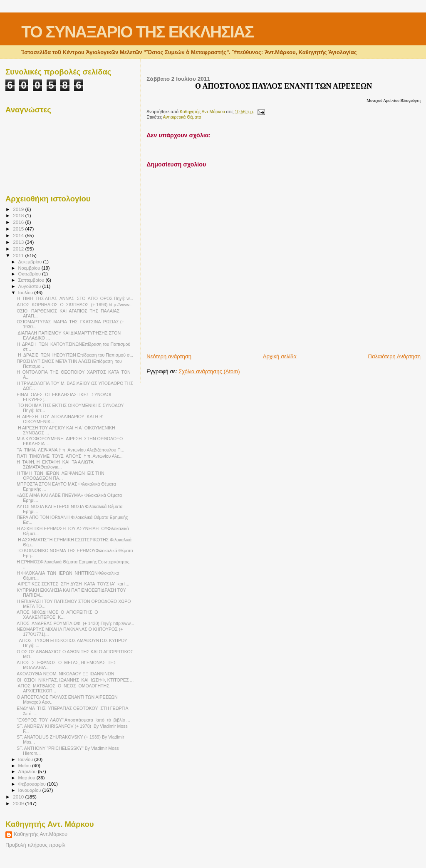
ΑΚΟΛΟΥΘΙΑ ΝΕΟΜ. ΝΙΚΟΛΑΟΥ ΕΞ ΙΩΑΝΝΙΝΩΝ (65, 674)
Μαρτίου (27, 778)
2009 (19, 803)
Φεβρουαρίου (33, 784)
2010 (19, 797)
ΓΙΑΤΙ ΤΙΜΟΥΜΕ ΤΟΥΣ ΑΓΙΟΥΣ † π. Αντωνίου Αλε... (69, 456)
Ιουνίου (26, 759)
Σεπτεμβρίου (32, 280)
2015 (19, 229)
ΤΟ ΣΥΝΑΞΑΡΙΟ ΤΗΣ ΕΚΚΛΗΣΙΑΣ (137, 32)
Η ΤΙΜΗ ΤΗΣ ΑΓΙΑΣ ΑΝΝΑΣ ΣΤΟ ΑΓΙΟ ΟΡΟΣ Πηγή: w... (75, 298)
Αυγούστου (30, 286)
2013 (19, 242)
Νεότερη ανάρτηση (169, 356)
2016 (19, 222)
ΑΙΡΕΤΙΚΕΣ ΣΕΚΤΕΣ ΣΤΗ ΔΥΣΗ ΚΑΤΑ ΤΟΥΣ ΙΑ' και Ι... (73, 584)
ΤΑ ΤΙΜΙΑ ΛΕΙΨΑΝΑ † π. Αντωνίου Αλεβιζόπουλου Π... (70, 450)
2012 (19, 249)
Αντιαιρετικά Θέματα (182, 117)
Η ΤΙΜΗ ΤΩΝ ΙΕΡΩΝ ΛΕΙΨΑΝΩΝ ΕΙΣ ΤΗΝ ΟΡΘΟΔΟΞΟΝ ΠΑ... (61, 476)
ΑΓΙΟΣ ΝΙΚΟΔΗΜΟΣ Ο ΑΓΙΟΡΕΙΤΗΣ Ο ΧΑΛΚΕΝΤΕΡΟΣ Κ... (58, 615)
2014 (19, 235)
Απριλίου (28, 771)
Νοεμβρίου (30, 268)
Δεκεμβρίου (31, 262)
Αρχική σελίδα (280, 356)
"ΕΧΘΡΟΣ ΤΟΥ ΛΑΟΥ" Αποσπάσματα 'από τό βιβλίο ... (73, 720)
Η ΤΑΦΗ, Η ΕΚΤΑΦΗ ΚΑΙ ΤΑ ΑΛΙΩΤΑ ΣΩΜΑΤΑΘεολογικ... (56, 464)
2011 (19, 255)
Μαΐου (25, 766)
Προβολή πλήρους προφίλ (35, 845)
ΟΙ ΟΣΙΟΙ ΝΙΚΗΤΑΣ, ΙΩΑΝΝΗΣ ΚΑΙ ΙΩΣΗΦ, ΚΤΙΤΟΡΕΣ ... (75, 680)
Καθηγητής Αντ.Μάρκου (41, 834)
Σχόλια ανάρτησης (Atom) (209, 371)
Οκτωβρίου (30, 274)
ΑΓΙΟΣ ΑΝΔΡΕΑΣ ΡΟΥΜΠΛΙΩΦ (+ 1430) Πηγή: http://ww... (75, 623)
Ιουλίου (26, 293)
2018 (19, 215)
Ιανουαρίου (30, 790)
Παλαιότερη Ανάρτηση (394, 356)
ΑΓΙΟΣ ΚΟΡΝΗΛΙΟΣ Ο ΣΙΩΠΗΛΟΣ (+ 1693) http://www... (75, 305)
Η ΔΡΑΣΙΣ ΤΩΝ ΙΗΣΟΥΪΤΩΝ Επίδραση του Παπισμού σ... (75, 355)
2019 (19, 209)
